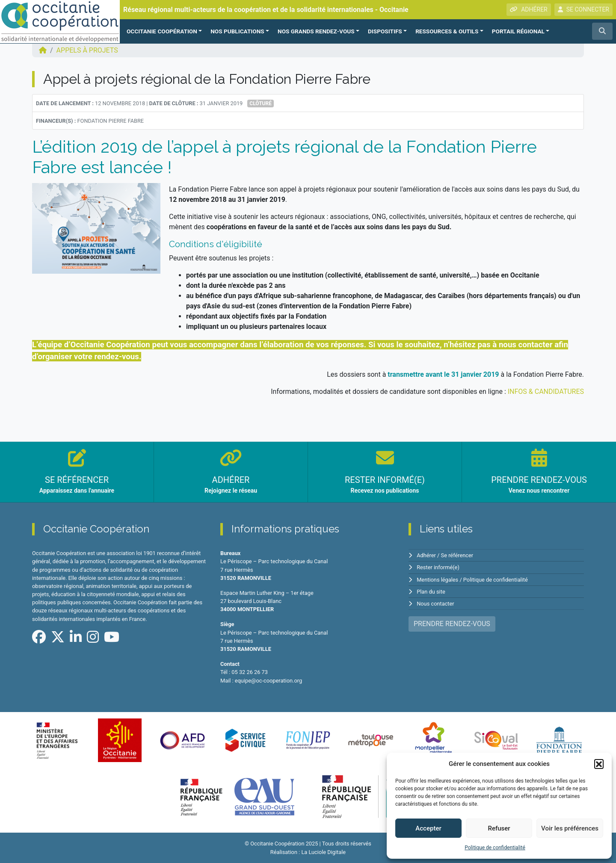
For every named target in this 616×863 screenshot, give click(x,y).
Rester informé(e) (438, 567)
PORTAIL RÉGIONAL (518, 31)
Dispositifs (385, 31)
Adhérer (426, 555)
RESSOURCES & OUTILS (447, 31)
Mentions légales (437, 580)
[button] (599, 764)
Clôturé (261, 103)
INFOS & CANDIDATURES (546, 392)
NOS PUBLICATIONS (237, 31)
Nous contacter (435, 604)
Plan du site (431, 592)
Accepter (428, 828)
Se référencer (457, 555)
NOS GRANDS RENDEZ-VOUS (316, 31)
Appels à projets (87, 50)
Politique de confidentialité (495, 848)
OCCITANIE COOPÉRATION (162, 31)
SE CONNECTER (583, 9)
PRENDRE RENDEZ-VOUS (452, 624)
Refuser (499, 828)
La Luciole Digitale (323, 852)
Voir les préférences (570, 828)
